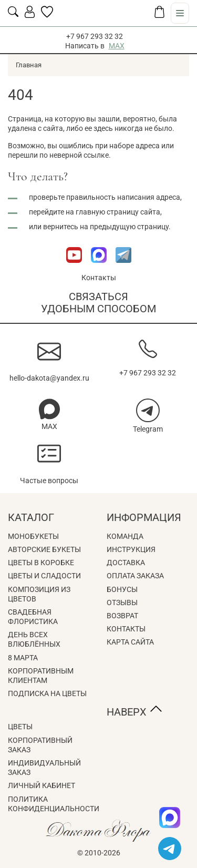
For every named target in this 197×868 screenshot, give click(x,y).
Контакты (99, 278)
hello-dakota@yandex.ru (49, 378)
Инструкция (131, 549)
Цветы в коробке (41, 563)
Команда (125, 536)
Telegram (148, 429)
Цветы (20, 727)
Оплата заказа (135, 576)
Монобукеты (33, 536)
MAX (117, 46)
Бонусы (122, 589)
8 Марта (23, 658)
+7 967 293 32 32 (95, 36)
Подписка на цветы (47, 693)
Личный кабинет (42, 785)
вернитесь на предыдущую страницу (106, 227)
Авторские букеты (44, 549)
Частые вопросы (49, 481)
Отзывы (122, 603)
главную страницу (107, 212)
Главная (29, 65)
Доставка (126, 563)
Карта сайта (130, 642)
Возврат (122, 616)
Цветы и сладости (44, 576)
